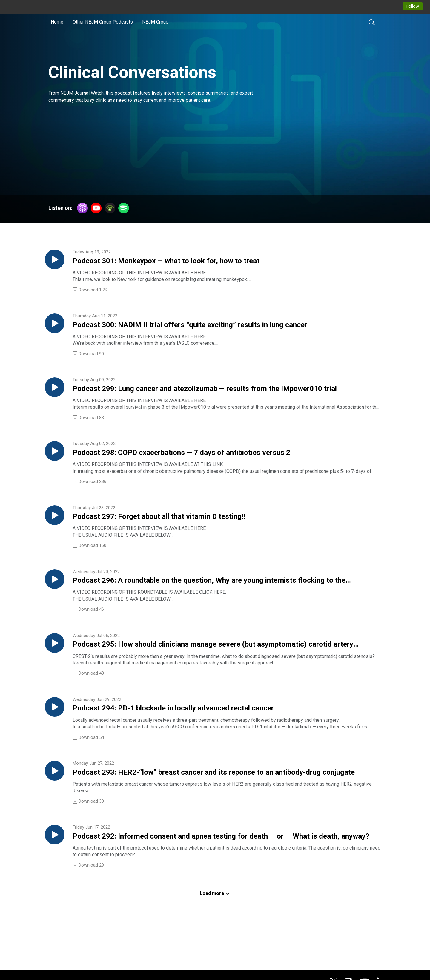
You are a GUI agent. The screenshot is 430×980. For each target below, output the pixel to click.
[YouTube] (96, 208)
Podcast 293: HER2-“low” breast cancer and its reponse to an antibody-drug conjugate (218, 809)
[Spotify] (124, 208)
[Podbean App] (110, 208)
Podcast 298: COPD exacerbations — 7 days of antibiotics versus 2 (208, 468)
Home (57, 22)
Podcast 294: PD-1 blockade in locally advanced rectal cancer (218, 740)
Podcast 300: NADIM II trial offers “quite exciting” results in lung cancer (214, 332)
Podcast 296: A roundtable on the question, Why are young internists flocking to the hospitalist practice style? (211, 604)
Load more (215, 936)
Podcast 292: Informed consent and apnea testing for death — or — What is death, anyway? (226, 877)
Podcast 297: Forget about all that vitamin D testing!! (198, 536)
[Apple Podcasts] (82, 208)
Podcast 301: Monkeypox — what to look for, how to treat (207, 263)
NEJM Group (155, 22)
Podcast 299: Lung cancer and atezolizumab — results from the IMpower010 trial (222, 400)
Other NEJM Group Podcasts (103, 22)
